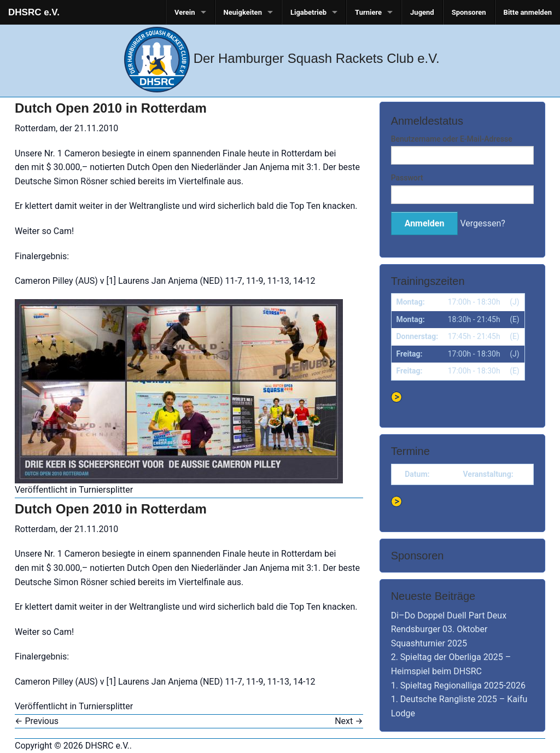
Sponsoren (469, 12)
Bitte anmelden (528, 12)
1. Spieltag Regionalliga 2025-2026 (458, 685)
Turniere (368, 12)
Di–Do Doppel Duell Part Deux (449, 615)
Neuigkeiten (243, 12)
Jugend (422, 12)
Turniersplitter (106, 490)
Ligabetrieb (308, 12)
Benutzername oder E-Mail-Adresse (452, 139)
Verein (185, 12)
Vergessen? (482, 223)
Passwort (407, 178)
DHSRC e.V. (34, 12)
